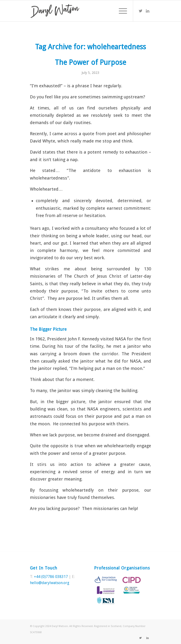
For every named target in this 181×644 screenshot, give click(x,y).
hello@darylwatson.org (50, 583)
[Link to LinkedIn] (148, 11)
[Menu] (121, 11)
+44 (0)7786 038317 (51, 577)
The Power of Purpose (90, 62)
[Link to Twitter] (140, 11)
